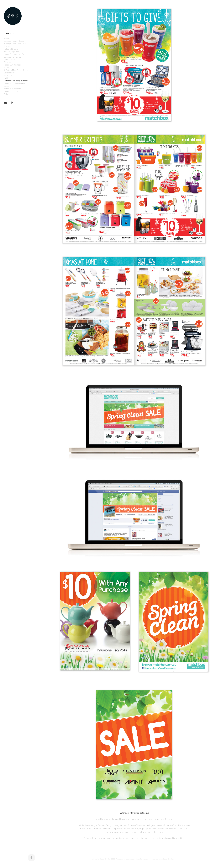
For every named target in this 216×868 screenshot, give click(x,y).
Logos (6, 86)
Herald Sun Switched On (14, 54)
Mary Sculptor (9, 59)
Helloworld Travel (11, 49)
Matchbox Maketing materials (16, 81)
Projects (9, 34)
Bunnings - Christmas (12, 57)
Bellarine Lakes (10, 73)
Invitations (8, 75)
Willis (6, 94)
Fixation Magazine (11, 51)
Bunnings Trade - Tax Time (15, 44)
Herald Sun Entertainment (14, 83)
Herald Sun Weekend (13, 89)
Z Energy (8, 62)
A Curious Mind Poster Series (16, 70)
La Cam (7, 78)
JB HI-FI (7, 38)
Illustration (8, 67)
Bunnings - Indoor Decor (14, 41)
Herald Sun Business (12, 65)
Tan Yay (7, 46)
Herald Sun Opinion (12, 91)
